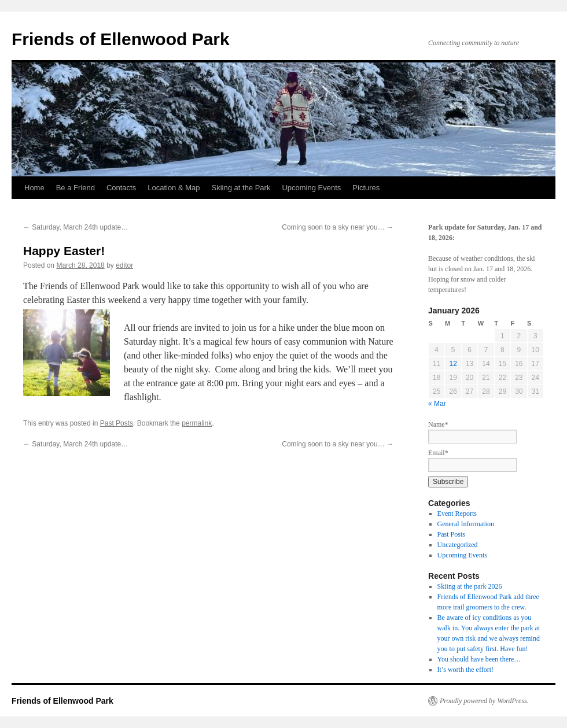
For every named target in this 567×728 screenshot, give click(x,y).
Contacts (121, 188)
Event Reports (457, 513)
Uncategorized (458, 545)
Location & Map (174, 188)
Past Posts (117, 423)
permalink (197, 423)
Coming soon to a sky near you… (338, 227)
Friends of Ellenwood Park (121, 39)
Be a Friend (76, 188)
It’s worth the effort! (465, 670)
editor (124, 265)
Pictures (366, 188)
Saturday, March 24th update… (76, 227)
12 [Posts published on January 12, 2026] (453, 364)
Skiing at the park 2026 (470, 586)
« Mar (437, 404)
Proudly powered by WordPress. (484, 701)
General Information (466, 524)
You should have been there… (479, 659)
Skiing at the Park (241, 188)
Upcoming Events (311, 188)
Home (34, 188)
